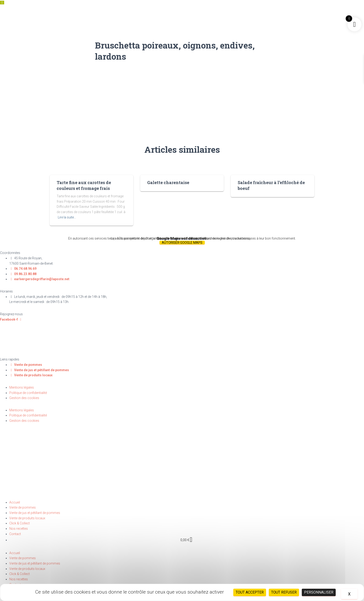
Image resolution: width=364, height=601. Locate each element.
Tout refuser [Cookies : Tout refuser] (284, 592)
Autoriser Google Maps (182, 243)
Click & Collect (19, 523)
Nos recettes (19, 529)
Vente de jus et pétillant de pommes (35, 513)
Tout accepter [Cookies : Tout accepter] (250, 592)
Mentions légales (22, 387)
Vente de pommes (23, 507)
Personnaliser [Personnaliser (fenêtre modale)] (319, 592)
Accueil (15, 502)
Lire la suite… (67, 217)
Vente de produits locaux (27, 518)
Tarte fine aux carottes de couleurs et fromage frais (84, 185)
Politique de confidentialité (28, 393)
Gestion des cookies (24, 398)
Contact (15, 534)
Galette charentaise (168, 182)
